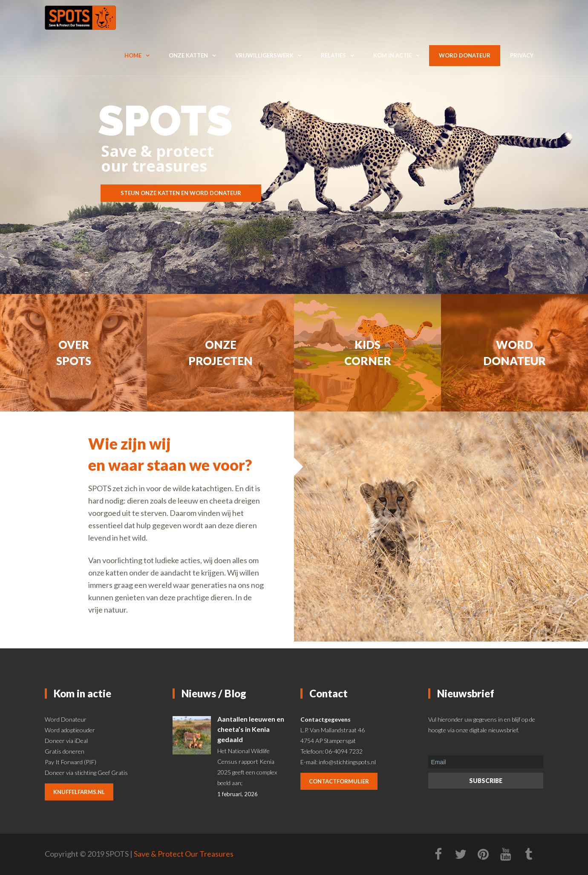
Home (133, 55)
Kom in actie (392, 55)
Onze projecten (220, 353)
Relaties (333, 55)
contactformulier (339, 781)
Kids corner (368, 353)
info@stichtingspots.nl (347, 762)
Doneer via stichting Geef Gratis (86, 773)
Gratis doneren (65, 751)
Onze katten (188, 55)
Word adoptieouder (70, 730)
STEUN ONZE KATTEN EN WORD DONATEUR (181, 193)
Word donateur (465, 55)
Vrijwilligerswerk (264, 55)
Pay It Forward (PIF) (71, 762)
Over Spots (74, 353)
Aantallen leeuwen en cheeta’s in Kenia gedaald (251, 729)
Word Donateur (66, 719)
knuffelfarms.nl (79, 792)
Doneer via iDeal (66, 741)
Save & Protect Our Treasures (184, 854)
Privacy (522, 55)
